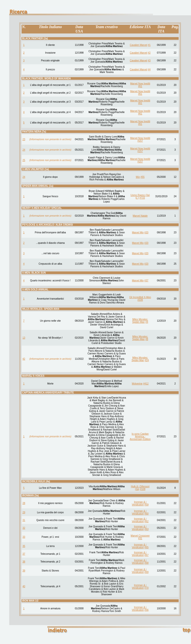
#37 (147, 281)
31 (24, 520)
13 (24, 338)
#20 (147, 232)
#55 (143, 177)
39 (24, 571)
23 (24, 139)
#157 (140, 141)
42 (24, 359)
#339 (140, 300)
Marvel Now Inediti (140, 84)
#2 (149, 53)
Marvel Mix (138, 232)
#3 (149, 61)
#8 (147, 339)
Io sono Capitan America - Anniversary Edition (140, 436)
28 (24, 503)
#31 (140, 538)
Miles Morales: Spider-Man (140, 321)
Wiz (138, 177)
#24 (147, 360)
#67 (147, 555)
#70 (147, 588)
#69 (147, 572)
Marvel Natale (140, 216)
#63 (147, 529)
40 (24, 586)
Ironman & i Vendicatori (139, 503)
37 (24, 554)
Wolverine (137, 384)
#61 (140, 86)
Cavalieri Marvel (138, 45)
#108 (143, 489)
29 (24, 512)
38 (24, 562)
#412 (146, 384)
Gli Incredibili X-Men (140, 297)
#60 (147, 514)
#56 (147, 610)
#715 (142, 198)
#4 (149, 69)
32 (24, 528)
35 (24, 546)
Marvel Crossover (140, 536)
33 (24, 537)
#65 (147, 547)
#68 (147, 563)
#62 (147, 521)
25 (24, 160)
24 (24, 150)
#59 (147, 505)
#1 (149, 45)
